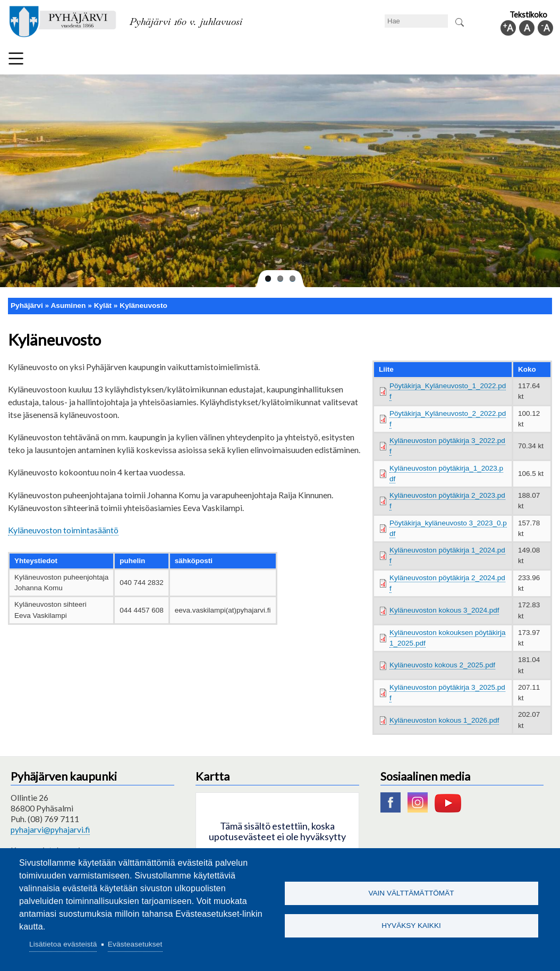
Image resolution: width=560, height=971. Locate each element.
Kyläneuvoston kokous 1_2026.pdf (444, 720)
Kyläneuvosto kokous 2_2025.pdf (442, 665)
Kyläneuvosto (143, 305)
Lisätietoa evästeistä (63, 944)
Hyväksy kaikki (411, 927)
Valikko (16, 58)
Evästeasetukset (135, 944)
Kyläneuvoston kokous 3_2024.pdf (444, 610)
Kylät (103, 305)
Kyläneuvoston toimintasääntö (63, 530)
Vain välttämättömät (411, 892)
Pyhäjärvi (27, 305)
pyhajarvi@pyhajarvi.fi (50, 830)
